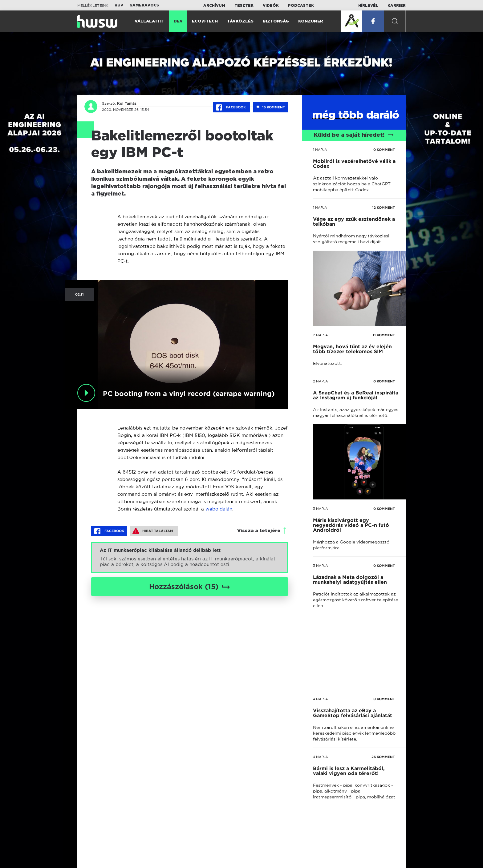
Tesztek (244, 6)
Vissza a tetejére (259, 531)
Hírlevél (368, 6)
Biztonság (276, 21)
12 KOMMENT (384, 208)
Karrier (397, 6)
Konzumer (311, 21)
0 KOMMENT (384, 150)
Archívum (214, 6)
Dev (178, 21)
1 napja (320, 150)
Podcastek (301, 6)
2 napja (321, 335)
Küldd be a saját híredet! (354, 135)
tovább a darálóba (349, 603)
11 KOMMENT (384, 335)
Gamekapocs (144, 5)
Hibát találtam (153, 531)
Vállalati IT (150, 21)
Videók (271, 6)
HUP (119, 5)
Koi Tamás (127, 103)
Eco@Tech (205, 21)
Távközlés (240, 21)
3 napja (321, 509)
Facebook (231, 107)
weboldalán (219, 509)
